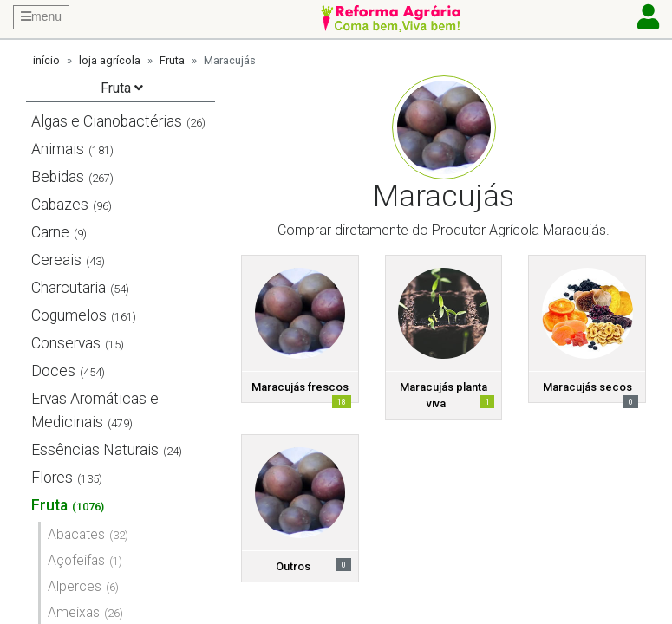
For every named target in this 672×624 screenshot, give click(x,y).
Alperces (75, 586)
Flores (52, 478)
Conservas (66, 343)
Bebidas (58, 177)
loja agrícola (110, 60)
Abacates (76, 534)
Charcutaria (69, 288)
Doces (53, 371)
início (46, 60)
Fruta (172, 60)
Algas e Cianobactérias (107, 121)
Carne (50, 232)
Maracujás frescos (300, 387)
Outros (293, 566)
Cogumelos (69, 315)
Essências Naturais (95, 450)
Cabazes (60, 205)
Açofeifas (76, 560)
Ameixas (74, 612)
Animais (58, 149)
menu (41, 16)
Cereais (56, 260)
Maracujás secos (587, 387)
